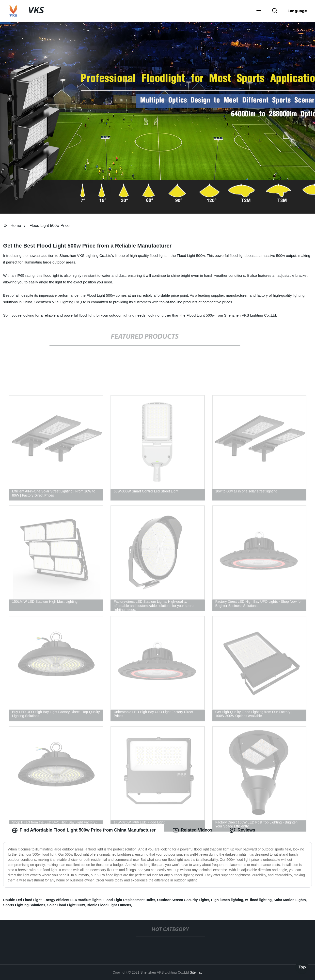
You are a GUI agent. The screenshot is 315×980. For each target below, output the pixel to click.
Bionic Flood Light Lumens (109, 905)
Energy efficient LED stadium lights (73, 900)
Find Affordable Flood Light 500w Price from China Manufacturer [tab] (84, 830)
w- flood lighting (258, 900)
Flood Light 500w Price (50, 226)
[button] (259, 11)
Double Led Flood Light (22, 900)
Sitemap (196, 972)
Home (16, 226)
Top (302, 967)
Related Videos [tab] (193, 830)
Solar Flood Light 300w (66, 905)
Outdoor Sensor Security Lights (183, 900)
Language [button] (297, 11)
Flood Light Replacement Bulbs (129, 900)
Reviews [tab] (242, 830)
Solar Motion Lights (290, 900)
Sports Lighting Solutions (24, 905)
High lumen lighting (227, 900)
